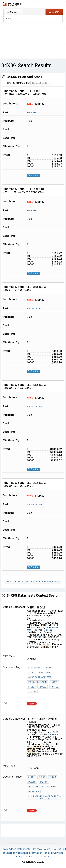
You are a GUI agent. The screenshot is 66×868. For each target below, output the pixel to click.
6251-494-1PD (35, 668)
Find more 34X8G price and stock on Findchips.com (33, 582)
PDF (32, 704)
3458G (31, 687)
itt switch (34, 792)
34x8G (31, 673)
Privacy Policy (41, 849)
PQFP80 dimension (38, 682)
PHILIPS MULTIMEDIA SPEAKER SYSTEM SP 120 (45, 798)
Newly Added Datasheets (15, 849)
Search (54, 12)
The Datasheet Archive (13, 4)
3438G (48, 630)
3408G (54, 682)
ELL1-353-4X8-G (34, 309)
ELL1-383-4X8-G (34, 504)
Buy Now (33, 175)
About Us (44, 856)
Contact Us (29, 856)
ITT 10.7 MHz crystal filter (42, 787)
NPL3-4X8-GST (34, 211)
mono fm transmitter (40, 677)
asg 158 (32, 692)
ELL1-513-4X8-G (34, 407)
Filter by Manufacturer (18, 83)
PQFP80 (55, 687)
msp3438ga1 (45, 673)
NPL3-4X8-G (33, 113)
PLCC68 (43, 687)
